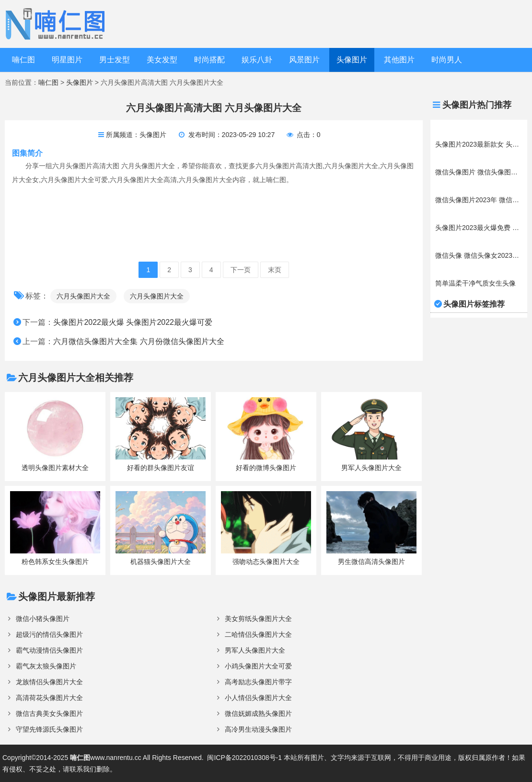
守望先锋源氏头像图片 (49, 729)
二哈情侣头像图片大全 (258, 634)
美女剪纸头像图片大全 (258, 619)
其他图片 (399, 60)
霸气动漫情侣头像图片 (49, 650)
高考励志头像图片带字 (258, 682)
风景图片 (304, 60)
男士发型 (115, 60)
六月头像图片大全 (83, 296)
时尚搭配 (209, 60)
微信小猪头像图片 (43, 619)
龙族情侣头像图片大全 (49, 682)
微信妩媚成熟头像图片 (258, 713)
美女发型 (162, 60)
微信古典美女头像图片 (49, 713)
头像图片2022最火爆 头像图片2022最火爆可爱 (133, 322)
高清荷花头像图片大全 (49, 698)
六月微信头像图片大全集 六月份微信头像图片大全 (139, 341)
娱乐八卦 (257, 60)
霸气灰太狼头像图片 (46, 666)
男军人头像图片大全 (255, 650)
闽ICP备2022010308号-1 (244, 758)
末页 (275, 270)
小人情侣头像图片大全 (258, 698)
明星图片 (67, 60)
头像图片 (352, 60)
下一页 (241, 270)
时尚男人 (447, 60)
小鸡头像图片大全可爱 (258, 666)
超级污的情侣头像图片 (49, 634)
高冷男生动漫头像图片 (258, 729)
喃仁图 (23, 60)
